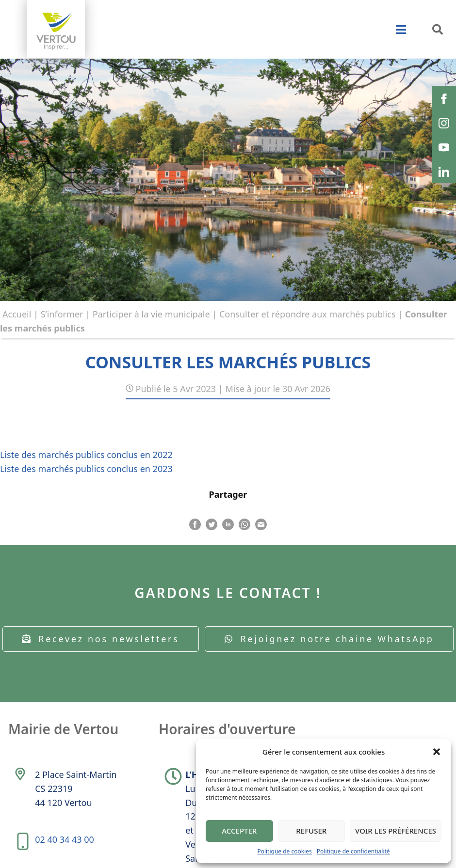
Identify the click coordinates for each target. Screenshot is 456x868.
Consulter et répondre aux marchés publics (308, 314)
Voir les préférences (396, 831)
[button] (437, 752)
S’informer (62, 314)
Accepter (239, 831)
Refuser (311, 831)
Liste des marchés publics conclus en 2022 (86, 455)
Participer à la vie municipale (151, 314)
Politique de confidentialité (353, 851)
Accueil (17, 314)
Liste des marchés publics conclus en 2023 (86, 469)
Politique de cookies (284, 851)
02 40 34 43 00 (65, 839)
